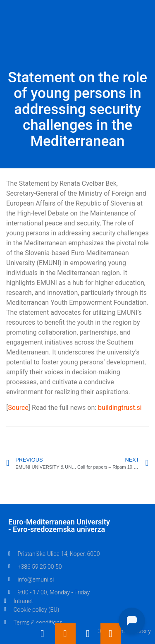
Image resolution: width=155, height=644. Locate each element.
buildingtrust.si (120, 408)
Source (18, 408)
